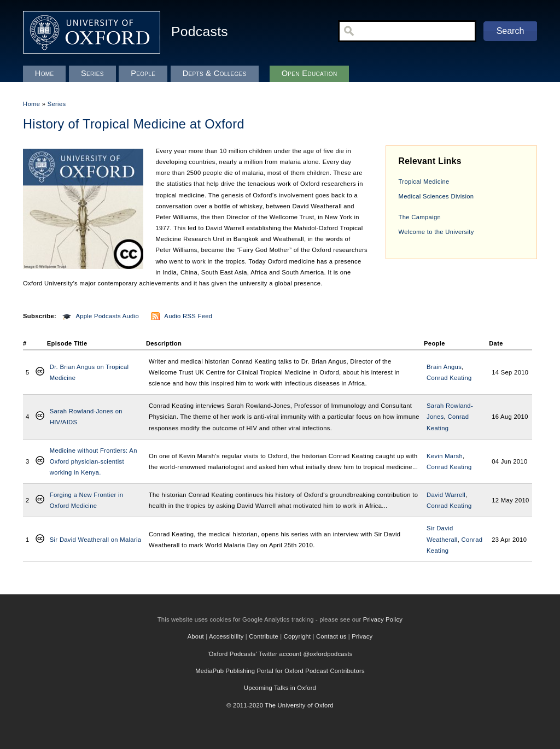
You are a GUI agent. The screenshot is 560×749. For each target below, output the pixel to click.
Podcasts (200, 31)
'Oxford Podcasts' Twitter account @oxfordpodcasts (280, 654)
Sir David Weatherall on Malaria (96, 540)
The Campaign (420, 217)
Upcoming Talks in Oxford (280, 688)
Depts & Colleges (215, 73)
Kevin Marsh (445, 456)
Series (57, 104)
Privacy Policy (383, 619)
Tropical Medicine (424, 182)
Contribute (264, 636)
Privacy (362, 636)
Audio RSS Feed (188, 316)
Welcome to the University (436, 232)
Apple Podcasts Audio (107, 316)
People (143, 73)
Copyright (297, 636)
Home (31, 104)
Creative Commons (40, 372)
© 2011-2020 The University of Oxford (280, 705)
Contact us (331, 636)
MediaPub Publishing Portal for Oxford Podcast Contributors (280, 671)
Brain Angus (444, 367)
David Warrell (446, 495)
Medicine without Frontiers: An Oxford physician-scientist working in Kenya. (94, 461)
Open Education (310, 73)
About (196, 636)
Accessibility (226, 636)
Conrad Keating (449, 378)
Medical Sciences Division (436, 196)
